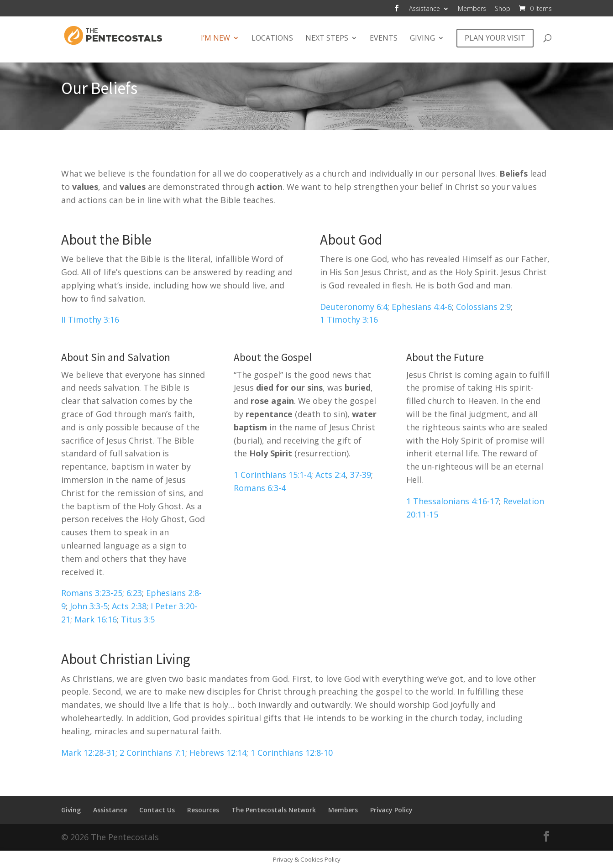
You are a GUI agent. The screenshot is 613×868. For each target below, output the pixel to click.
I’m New (215, 39)
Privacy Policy (391, 810)
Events (384, 39)
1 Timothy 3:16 (349, 319)
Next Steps (327, 39)
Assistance (424, 9)
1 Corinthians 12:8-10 (292, 753)
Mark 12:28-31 (88, 753)
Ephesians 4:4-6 (422, 307)
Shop (503, 9)
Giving (422, 39)
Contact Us (157, 810)
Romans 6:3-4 (260, 488)
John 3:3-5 (89, 606)
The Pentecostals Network (274, 810)
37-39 (361, 475)
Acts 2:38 (129, 606)
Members (472, 9)
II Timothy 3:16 (90, 319)
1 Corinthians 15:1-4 (272, 475)
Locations (272, 39)
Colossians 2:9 (483, 307)
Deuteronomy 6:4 (354, 307)
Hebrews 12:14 (218, 753)
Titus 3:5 (138, 619)
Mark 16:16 (96, 619)
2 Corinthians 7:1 (152, 753)
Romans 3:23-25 (92, 593)
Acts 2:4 (330, 475)
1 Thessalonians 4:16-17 (453, 501)
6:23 (134, 593)
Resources (203, 810)
